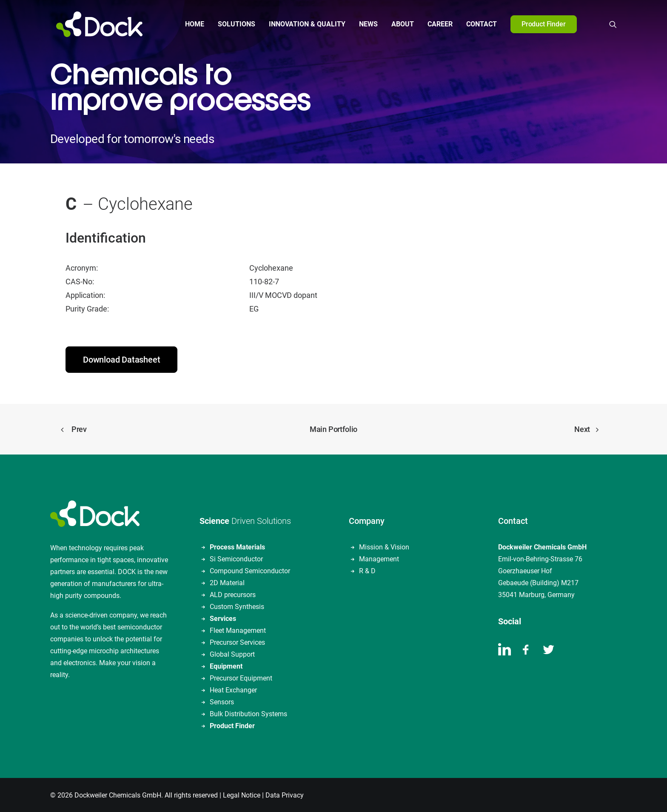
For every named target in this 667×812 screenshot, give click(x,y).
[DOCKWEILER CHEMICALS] (93, 24)
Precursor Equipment (241, 677)
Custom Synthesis (237, 606)
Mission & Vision (384, 546)
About (400, 24)
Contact (479, 24)
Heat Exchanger (233, 689)
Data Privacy (285, 794)
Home (192, 24)
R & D (367, 570)
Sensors (222, 701)
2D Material (227, 582)
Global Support (232, 653)
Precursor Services (237, 642)
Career (437, 24)
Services (223, 618)
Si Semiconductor (236, 558)
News (365, 24)
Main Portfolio (333, 428)
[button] (613, 24)
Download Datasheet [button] (121, 359)
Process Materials (237, 546)
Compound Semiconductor (250, 570)
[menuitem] (192, 24)
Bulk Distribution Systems (248, 713)
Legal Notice (242, 794)
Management (379, 558)
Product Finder (232, 725)
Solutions (234, 24)
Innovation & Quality (304, 24)
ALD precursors (233, 594)
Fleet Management (238, 630)
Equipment (226, 665)
